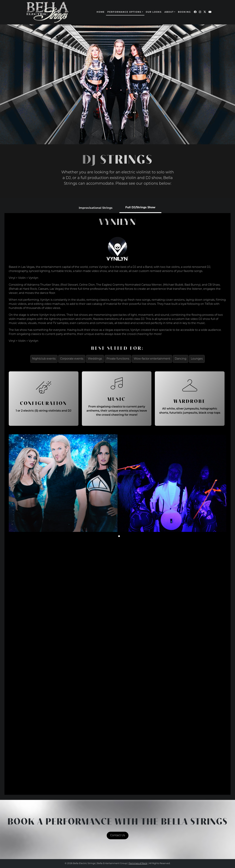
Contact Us (118, 835)
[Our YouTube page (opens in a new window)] (210, 12)
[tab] (96, 208)
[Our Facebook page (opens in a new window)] (195, 12)
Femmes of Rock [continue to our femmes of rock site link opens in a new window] (138, 863)
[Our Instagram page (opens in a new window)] (200, 12)
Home (101, 12)
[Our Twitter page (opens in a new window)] (205, 12)
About (169, 12)
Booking (184, 12)
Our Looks (154, 12)
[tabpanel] (117, 503)
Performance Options (124, 12)
